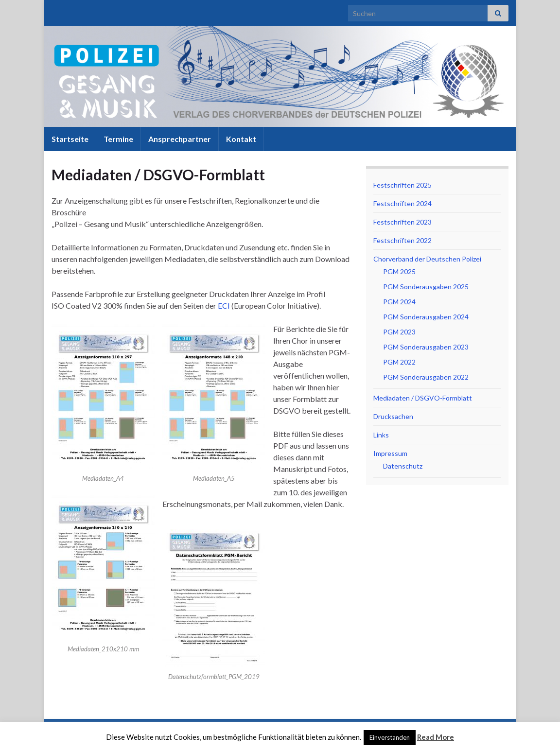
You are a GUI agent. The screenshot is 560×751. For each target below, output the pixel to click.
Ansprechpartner (180, 139)
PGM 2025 (399, 271)
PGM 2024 (399, 302)
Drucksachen (393, 416)
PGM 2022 (399, 362)
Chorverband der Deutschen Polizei (427, 259)
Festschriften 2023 (402, 222)
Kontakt (241, 139)
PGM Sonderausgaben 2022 (426, 377)
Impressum (390, 453)
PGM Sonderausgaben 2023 (426, 347)
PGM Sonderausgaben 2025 (426, 287)
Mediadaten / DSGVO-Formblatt (423, 398)
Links (381, 435)
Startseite (70, 139)
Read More (436, 737)
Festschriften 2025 (402, 185)
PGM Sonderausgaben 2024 (426, 317)
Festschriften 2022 (402, 240)
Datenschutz (403, 466)
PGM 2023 (399, 332)
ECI (224, 306)
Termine (118, 139)
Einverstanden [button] (390, 737)
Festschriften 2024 (402, 203)
